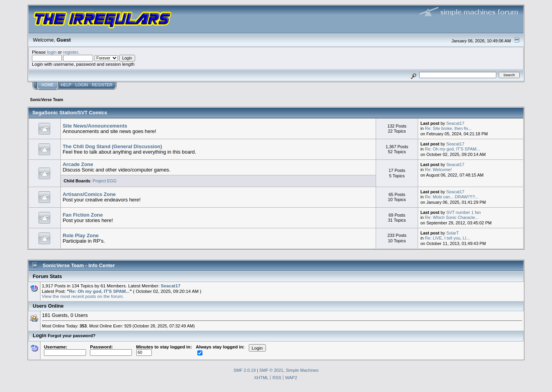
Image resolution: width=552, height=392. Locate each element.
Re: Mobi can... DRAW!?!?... (452, 197)
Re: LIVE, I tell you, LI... (447, 238)
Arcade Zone (78, 164)
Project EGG (105, 181)
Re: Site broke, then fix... (448, 128)
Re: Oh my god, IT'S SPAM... (453, 149)
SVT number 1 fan (463, 212)
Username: (65, 350)
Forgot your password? (72, 336)
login (52, 52)
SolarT (452, 233)
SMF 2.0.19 (245, 370)
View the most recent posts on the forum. (83, 296)
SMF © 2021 (271, 370)
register (70, 52)
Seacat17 (455, 123)
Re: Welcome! (439, 170)
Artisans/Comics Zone (89, 194)
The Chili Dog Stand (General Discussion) (112, 146)
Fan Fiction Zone (83, 215)
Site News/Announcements (95, 126)
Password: (111, 350)
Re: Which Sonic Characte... (452, 217)
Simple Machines (302, 370)
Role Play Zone (81, 235)
